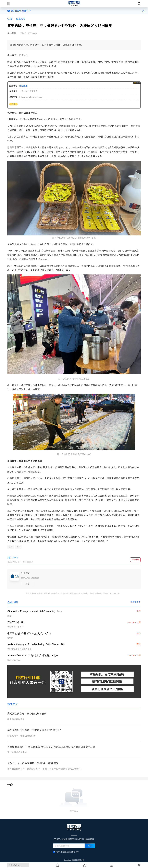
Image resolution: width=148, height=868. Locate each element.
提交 (90, 846)
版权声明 (77, 593)
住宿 (10, 19)
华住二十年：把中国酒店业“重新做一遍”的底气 (33, 763)
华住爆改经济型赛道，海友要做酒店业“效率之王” (34, 730)
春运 (18, 547)
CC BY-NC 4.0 (115, 593)
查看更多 (136, 602)
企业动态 (21, 19)
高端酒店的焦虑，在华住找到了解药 (27, 714)
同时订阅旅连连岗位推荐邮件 (66, 852)
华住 (74, 147)
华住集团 (12, 77)
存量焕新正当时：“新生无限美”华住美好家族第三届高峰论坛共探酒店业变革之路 (51, 747)
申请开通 (135, 560)
